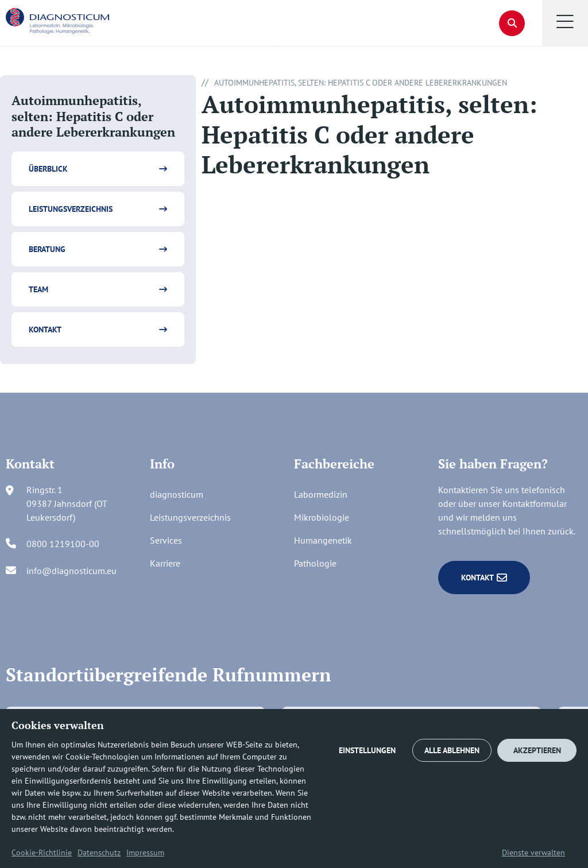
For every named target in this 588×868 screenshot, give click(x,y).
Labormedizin (321, 494)
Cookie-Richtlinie (42, 852)
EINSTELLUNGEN (367, 750)
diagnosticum (177, 494)
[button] (565, 23)
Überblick (48, 169)
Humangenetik (323, 540)
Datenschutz (99, 852)
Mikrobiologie (322, 517)
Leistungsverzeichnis (71, 209)
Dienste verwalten (533, 852)
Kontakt (45, 330)
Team (38, 289)
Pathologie (315, 563)
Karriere (165, 563)
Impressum (145, 852)
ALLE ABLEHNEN (452, 750)
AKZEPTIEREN (537, 750)
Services (166, 540)
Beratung (47, 249)
